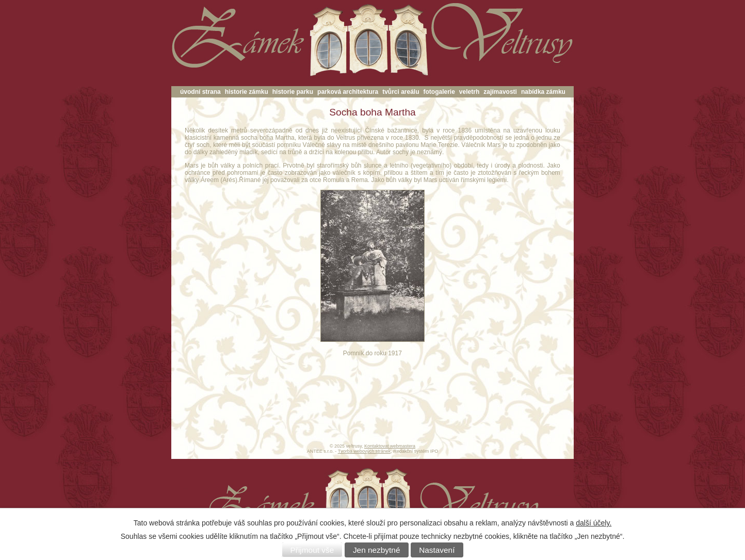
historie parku (293, 92)
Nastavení (437, 550)
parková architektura (348, 92)
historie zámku (247, 92)
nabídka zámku (543, 92)
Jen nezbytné (377, 550)
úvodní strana (200, 92)
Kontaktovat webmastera (390, 446)
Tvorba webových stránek (365, 451)
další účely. (594, 523)
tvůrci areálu (401, 92)
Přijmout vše (312, 550)
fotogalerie (439, 92)
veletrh (469, 92)
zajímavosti (500, 92)
